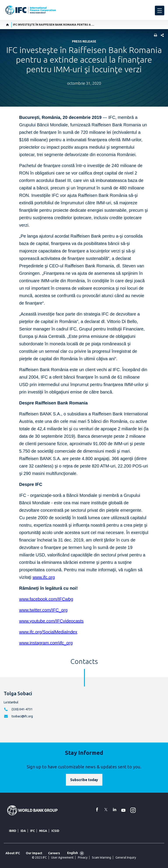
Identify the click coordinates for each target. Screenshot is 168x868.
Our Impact (34, 853)
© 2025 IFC (39, 857)
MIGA (43, 831)
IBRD (13, 831)
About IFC (13, 853)
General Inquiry (126, 857)
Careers (54, 853)
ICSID (55, 831)
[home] (8, 25)
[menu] (160, 11)
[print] (154, 36)
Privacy (83, 857)
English (73, 853)
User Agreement (62, 857)
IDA (23, 831)
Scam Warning (101, 857)
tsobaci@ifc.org (22, 716)
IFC (32, 831)
